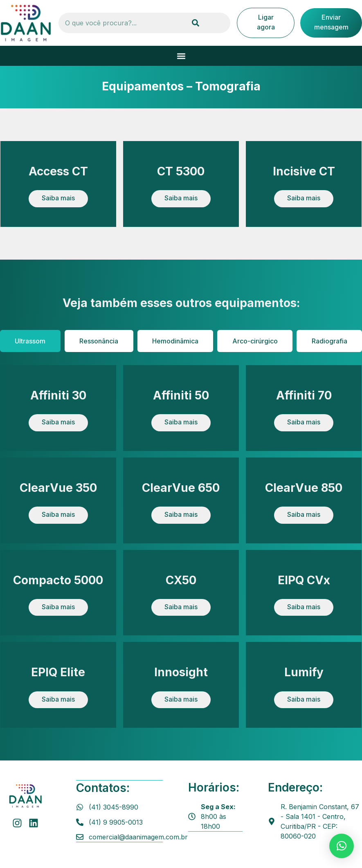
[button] (181, 56)
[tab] (30, 341)
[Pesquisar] (196, 23)
